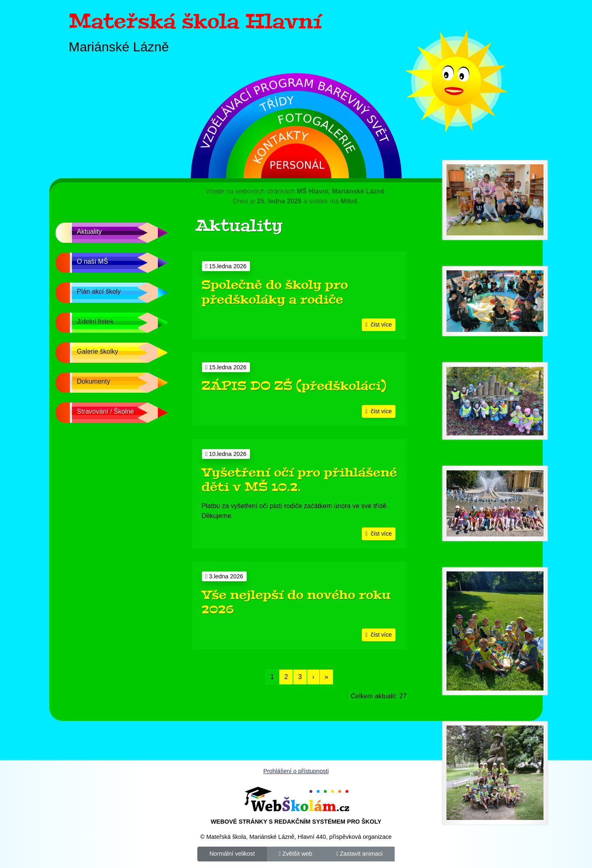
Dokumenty (94, 381)
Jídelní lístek (95, 321)
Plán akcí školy (99, 291)
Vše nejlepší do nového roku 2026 (296, 602)
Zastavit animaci (359, 853)
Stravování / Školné (105, 411)
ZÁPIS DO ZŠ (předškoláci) (294, 386)
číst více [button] (379, 325)
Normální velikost (232, 853)
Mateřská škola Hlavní (195, 21)
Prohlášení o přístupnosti (296, 771)
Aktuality (89, 231)
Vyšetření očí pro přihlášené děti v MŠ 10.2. (299, 480)
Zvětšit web (296, 853)
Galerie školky (97, 351)
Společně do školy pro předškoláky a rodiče (275, 292)
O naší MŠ (92, 261)
